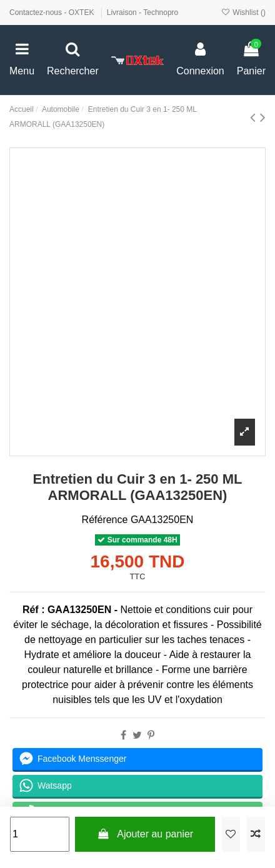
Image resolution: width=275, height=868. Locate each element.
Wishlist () (243, 12)
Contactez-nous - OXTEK (53, 12)
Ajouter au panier (145, 834)
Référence (105, 520)
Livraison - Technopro (143, 12)
